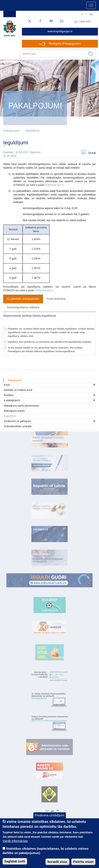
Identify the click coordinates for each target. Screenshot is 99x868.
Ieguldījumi (33, 131)
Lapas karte (85, 21)
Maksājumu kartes (14, 411)
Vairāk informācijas (15, 846)
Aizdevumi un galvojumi (17, 421)
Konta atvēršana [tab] (56, 299)
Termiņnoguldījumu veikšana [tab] (23, 307)
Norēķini (9, 395)
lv (82, 15)
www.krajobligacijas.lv (60, 31)
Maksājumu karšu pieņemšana (21, 406)
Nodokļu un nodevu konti (18, 390)
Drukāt (92, 153)
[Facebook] (40, 21)
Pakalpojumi (15, 380)
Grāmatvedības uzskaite (18, 426)
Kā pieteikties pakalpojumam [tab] (23, 299)
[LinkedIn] (62, 21)
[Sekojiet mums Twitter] (30, 21)
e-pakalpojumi (12, 400)
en (91, 15)
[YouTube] (51, 21)
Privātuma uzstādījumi (50, 820)
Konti (7, 385)
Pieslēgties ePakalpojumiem (65, 44)
